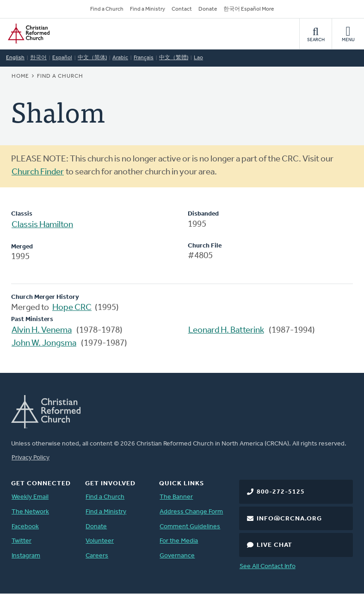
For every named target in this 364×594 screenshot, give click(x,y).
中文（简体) (92, 58)
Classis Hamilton (42, 225)
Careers (97, 556)
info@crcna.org (289, 519)
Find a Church (107, 9)
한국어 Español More (249, 9)
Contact (182, 9)
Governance (177, 556)
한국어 (38, 58)
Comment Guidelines (190, 527)
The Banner (176, 497)
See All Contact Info (268, 566)
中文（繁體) (174, 58)
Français (144, 58)
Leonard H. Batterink (226, 331)
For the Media (179, 541)
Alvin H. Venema (42, 331)
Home (20, 76)
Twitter (22, 541)
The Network (30, 512)
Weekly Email (30, 497)
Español (62, 58)
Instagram (26, 556)
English (15, 58)
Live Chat (275, 545)
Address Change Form (191, 512)
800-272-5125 (281, 492)
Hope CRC (72, 308)
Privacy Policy (31, 458)
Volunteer (100, 541)
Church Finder (38, 172)
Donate (208, 9)
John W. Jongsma (44, 343)
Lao (198, 58)
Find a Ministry (148, 9)
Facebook (25, 527)
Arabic (120, 58)
